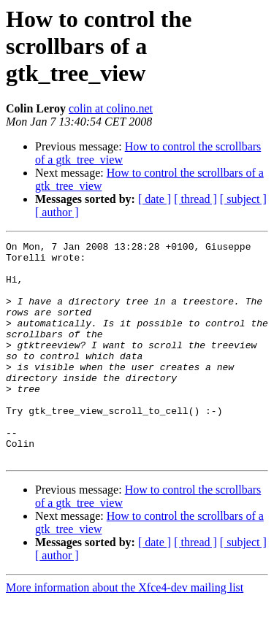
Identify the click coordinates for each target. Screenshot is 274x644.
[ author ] (57, 212)
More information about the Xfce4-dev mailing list (125, 631)
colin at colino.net (111, 108)
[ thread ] (195, 199)
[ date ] (155, 199)
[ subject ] (243, 199)
